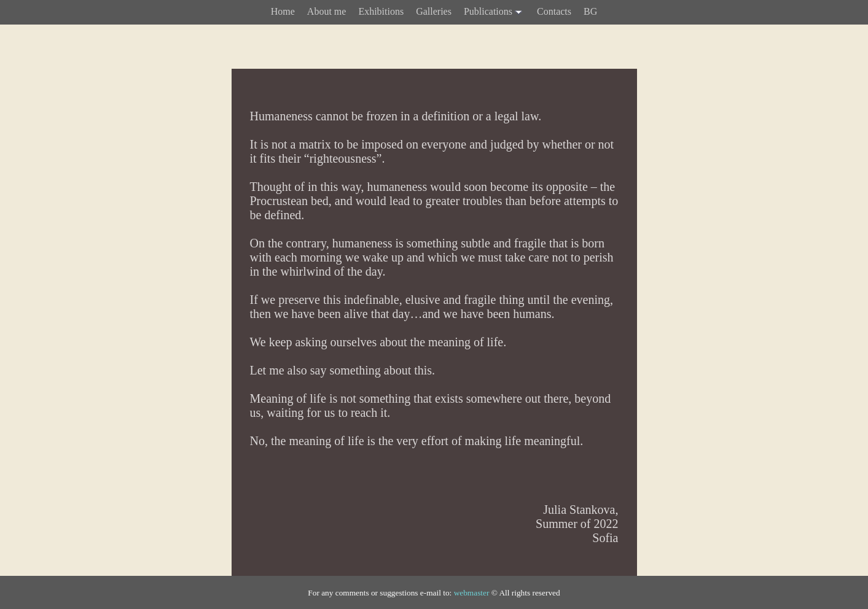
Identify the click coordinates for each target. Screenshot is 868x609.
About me (327, 11)
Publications (494, 12)
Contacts (554, 11)
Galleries (434, 11)
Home (283, 11)
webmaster (472, 593)
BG (590, 11)
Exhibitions (381, 11)
